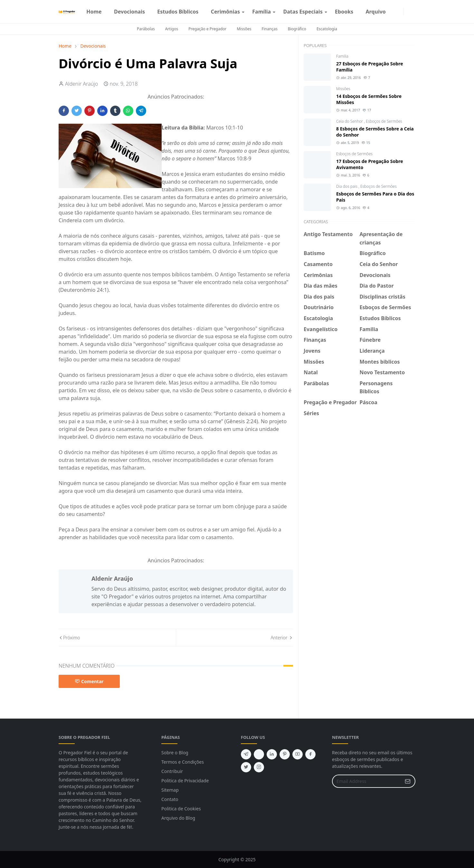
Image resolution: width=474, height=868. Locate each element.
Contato (170, 799)
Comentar (89, 681)
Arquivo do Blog (178, 818)
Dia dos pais (347, 186)
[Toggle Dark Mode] (408, 11)
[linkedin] (272, 754)
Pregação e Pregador (207, 29)
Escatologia (327, 29)
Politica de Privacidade (185, 781)
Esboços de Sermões (384, 121)
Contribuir (172, 771)
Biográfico (297, 29)
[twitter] (246, 767)
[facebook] (394, 12)
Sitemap (170, 790)
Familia (342, 56)
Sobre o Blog (175, 753)
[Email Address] (367, 781)
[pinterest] (285, 754)
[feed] (259, 754)
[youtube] (298, 754)
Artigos (172, 29)
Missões (244, 29)
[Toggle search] (413, 12)
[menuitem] (94, 12)
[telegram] (246, 754)
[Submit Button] (408, 781)
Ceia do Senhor (350, 121)
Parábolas (146, 29)
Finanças (270, 29)
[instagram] (400, 12)
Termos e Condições (183, 762)
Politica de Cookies (181, 809)
